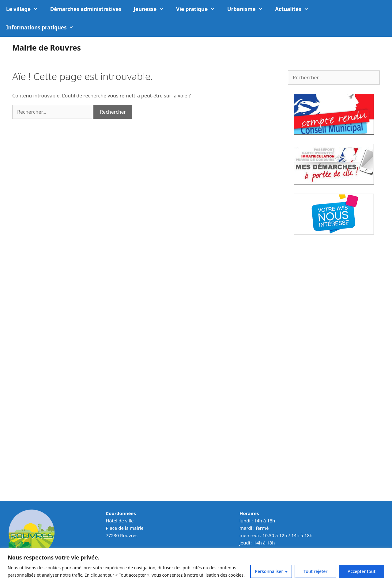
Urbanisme (248, 9)
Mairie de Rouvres (47, 47)
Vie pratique (199, 9)
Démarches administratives (86, 9)
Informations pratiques (43, 28)
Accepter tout (362, 571)
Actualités (295, 9)
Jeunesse (152, 9)
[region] (196, 566)
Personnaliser (269, 571)
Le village (25, 9)
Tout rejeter (315, 571)
